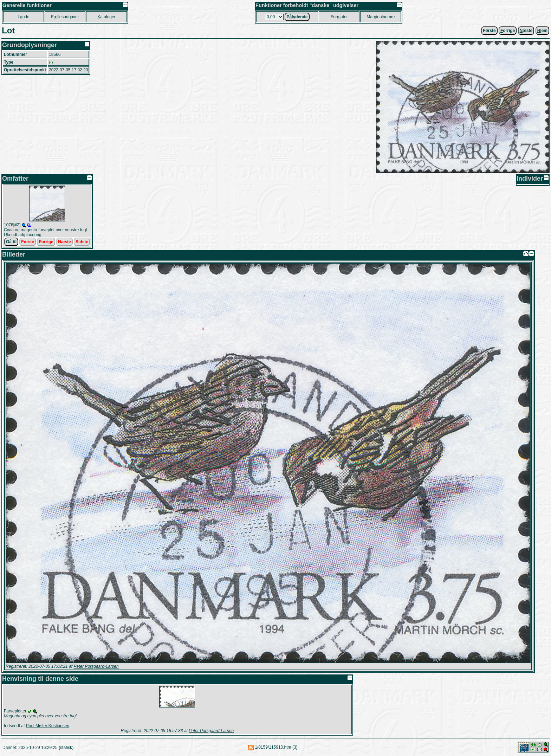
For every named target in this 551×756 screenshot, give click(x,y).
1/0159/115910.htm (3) (276, 747)
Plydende (297, 17)
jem (542, 31)
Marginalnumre (381, 17)
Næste (64, 242)
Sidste (82, 242)
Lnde (23, 17)
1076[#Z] (12, 225)
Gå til (11, 242)
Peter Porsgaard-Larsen (96, 666)
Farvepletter (15, 711)
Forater (339, 17)
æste (526, 31)
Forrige (46, 242)
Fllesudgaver (65, 17)
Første (489, 31)
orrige (508, 31)
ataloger (106, 17)
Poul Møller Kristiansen (48, 726)
